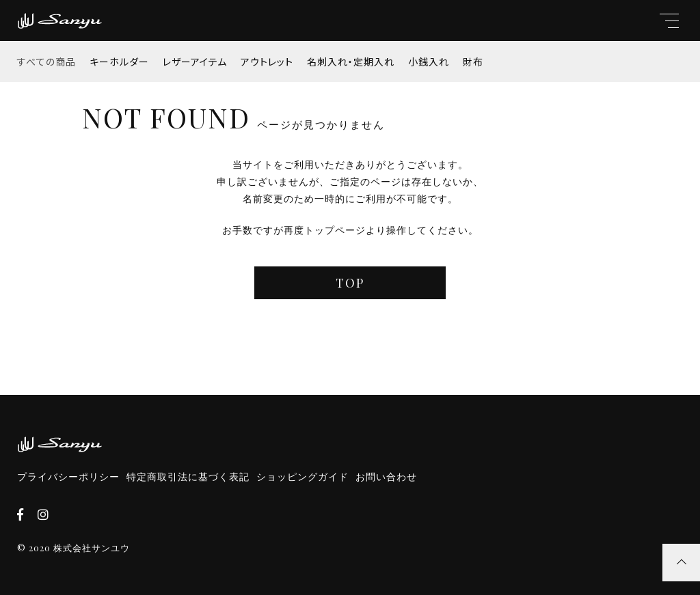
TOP (350, 283)
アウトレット (267, 61)
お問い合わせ (386, 477)
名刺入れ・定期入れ (351, 61)
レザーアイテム (195, 61)
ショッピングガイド (302, 477)
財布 (473, 61)
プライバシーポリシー (68, 477)
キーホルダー (119, 61)
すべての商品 (46, 61)
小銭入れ (429, 61)
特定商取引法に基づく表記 (188, 477)
